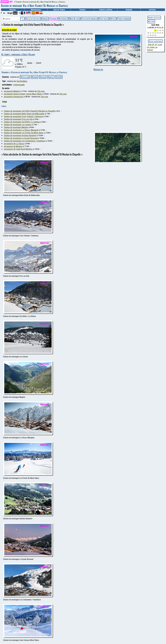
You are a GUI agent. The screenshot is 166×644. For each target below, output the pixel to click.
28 (151, 35)
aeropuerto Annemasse (14, 97)
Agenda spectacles (154, 17)
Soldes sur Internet (155, 41)
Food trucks (104, 19)
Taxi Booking (22, 81)
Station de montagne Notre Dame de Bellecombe (24, 114)
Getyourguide (19, 85)
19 (162, 30)
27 (148, 35)
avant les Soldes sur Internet (155, 47)
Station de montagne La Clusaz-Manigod (21, 130)
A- (1, 13)
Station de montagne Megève (16, 127)
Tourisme (53, 19)
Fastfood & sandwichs (89, 19)
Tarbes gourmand (124, 19)
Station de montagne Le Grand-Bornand (21, 138)
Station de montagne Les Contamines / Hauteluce (25, 141)
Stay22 (59, 77)
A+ (4, 13)
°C (20, 13)
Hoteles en (98, 69)
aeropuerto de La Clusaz (14, 144)
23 (155, 33)
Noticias (13, 10)
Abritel (51, 77)
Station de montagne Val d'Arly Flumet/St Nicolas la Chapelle (29, 111)
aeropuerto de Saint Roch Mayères (18, 149)
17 (158, 30)
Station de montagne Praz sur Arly (18, 119)
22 (153, 33)
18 (160, 30)
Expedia (43, 77)
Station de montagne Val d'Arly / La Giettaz (22, 122)
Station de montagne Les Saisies (18, 125)
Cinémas (45, 19)
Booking (34, 77)
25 (160, 33)
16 (155, 30)
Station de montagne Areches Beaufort (20, 135)
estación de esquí (9, 30)
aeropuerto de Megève (13, 146)
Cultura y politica (106, 10)
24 (158, 33)
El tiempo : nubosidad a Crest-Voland (18, 54)
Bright (10, 13)
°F (22, 13)
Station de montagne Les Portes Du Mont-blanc (24, 133)
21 (151, 33)
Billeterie (151, 21)
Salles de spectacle (33, 19)
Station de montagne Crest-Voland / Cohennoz (23, 116)
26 (162, 33)
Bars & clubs (75, 19)
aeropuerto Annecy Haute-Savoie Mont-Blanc (23, 94)
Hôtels (113, 19)
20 (148, 33)
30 (155, 35)
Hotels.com (25, 77)
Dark (15, 13)
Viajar (5, 102)
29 (153, 35)
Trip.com (41, 91)
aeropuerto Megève (12, 91)
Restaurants (63, 19)
